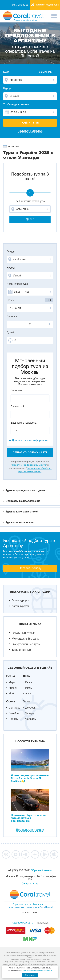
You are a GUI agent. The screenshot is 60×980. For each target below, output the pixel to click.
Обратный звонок (41, 870)
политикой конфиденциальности (37, 971)
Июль (28, 688)
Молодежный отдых (25, 639)
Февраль (30, 719)
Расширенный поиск (30, 131)
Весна (11, 676)
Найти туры (30, 123)
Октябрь (14, 713)
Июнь (29, 682)
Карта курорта (20, 606)
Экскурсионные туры (26, 644)
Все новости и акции (30, 830)
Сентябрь (14, 708)
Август (29, 694)
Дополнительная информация (30, 440)
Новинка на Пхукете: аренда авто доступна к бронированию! (29, 818)
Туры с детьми (21, 650)
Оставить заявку (30, 568)
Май (11, 694)
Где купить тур (30, 883)
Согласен (30, 975)
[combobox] (42, 72)
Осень (11, 701)
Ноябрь (13, 719)
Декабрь (30, 708)
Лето (26, 676)
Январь (30, 713)
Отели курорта (20, 601)
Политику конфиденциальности (29, 465)
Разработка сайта (22, 923)
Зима (27, 701)
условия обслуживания (45, 955)
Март (12, 682)
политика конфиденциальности (19, 955)
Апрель (13, 688)
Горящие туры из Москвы (28, 905)
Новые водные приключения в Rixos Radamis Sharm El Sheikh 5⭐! (30, 779)
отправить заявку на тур (30, 452)
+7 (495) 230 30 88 (19, 5)
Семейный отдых (23, 633)
